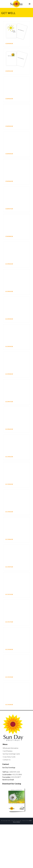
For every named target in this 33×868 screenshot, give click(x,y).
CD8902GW (9, 99)
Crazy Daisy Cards (9, 757)
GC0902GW (9, 264)
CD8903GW (9, 126)
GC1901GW (9, 457)
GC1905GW (9, 512)
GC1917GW (9, 622)
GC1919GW (9, 677)
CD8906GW (9, 181)
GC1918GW (9, 649)
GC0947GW (9, 402)
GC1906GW (9, 539)
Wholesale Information (11, 748)
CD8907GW (9, 209)
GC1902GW (9, 484)
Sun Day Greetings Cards (11, 754)
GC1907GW (9, 567)
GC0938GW (9, 374)
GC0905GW (9, 291)
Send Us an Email (8, 780)
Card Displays (8, 751)
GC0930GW (9, 319)
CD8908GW (9, 236)
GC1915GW (9, 594)
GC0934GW (9, 346)
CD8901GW (9, 71)
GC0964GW (9, 429)
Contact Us (7, 760)
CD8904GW (9, 154)
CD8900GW (9, 44)
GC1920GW (9, 705)
